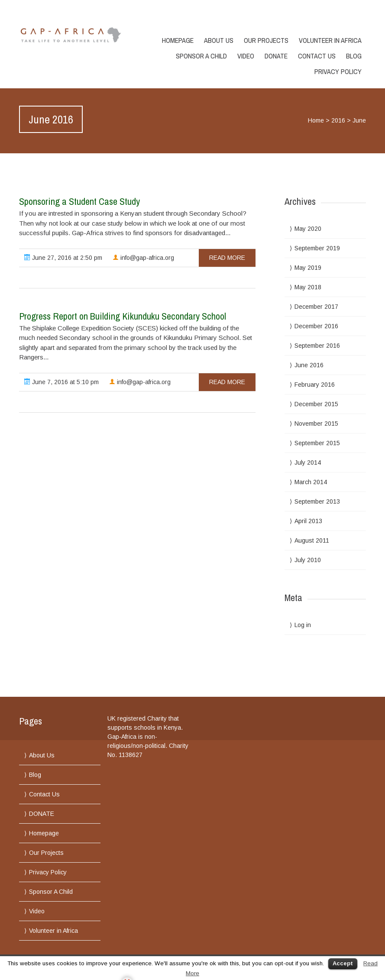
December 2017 (316, 307)
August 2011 (312, 540)
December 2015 (316, 404)
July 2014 (308, 463)
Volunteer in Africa (330, 40)
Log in (303, 625)
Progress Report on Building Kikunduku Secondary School (123, 316)
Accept (343, 963)
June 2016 (309, 365)
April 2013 (308, 521)
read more (227, 258)
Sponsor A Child (201, 56)
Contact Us (317, 56)
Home (316, 120)
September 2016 (317, 346)
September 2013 (317, 501)
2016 (338, 120)
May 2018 (308, 287)
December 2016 (316, 326)
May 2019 (308, 268)
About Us (219, 40)
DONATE (276, 56)
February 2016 (315, 385)
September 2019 (317, 248)
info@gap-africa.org (143, 258)
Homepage (178, 40)
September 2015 (317, 443)
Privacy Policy (338, 71)
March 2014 (311, 482)
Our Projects (266, 40)
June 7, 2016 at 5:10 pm (61, 382)
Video (246, 56)
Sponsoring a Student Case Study (79, 201)
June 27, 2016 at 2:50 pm (63, 258)
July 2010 (308, 560)
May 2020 (308, 229)
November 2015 (316, 424)
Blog (354, 56)
